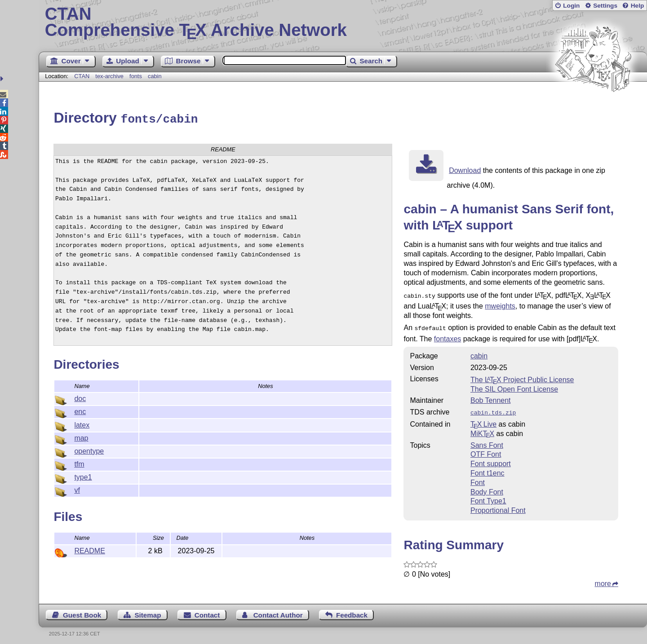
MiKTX (482, 430)
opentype (89, 450)
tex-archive (109, 76)
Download (465, 169)
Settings (605, 6)
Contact (207, 611)
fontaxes (448, 336)
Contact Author (278, 611)
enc (80, 410)
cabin (155, 76)
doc (80, 397)
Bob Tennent (491, 397)
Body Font (487, 488)
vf (77, 489)
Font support (491, 460)
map (81, 437)
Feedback (352, 611)
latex (82, 424)
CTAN (82, 76)
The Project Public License (522, 377)
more (603, 580)
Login (571, 6)
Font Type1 (488, 497)
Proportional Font (498, 506)
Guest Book (82, 611)
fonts (136, 76)
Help (638, 6)
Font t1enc (487, 469)
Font (478, 479)
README (89, 549)
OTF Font (486, 450)
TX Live (483, 420)
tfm (79, 463)
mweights (500, 304)
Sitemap (148, 611)
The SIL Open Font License (514, 386)
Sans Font (487, 441)
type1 (83, 476)
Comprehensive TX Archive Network (343, 22)
